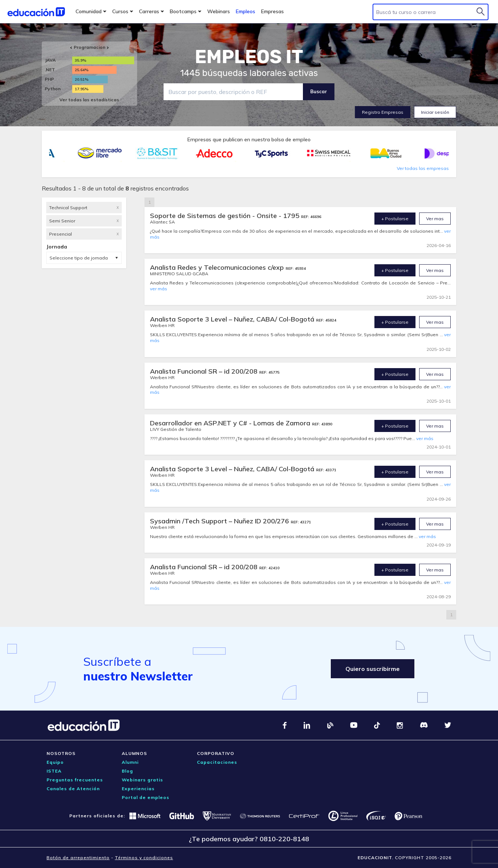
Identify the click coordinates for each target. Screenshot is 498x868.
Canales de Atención (73, 789)
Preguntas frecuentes (75, 780)
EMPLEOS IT (249, 57)
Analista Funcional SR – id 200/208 (205, 371)
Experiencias (138, 789)
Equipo (55, 762)
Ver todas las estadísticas (89, 100)
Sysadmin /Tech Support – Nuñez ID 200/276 (220, 521)
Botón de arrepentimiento (78, 858)
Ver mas (435, 219)
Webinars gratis (142, 780)
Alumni (130, 762)
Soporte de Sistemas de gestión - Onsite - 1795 (226, 216)
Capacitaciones (217, 762)
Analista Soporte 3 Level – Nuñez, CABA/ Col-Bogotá (233, 319)
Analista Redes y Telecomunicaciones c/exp (218, 267)
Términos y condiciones (144, 858)
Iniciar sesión (435, 112)
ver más (159, 289)
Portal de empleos (146, 797)
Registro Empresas (383, 112)
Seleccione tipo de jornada (79, 258)
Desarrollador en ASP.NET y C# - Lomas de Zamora (231, 423)
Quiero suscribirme (373, 669)
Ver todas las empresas (423, 168)
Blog (127, 771)
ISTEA (54, 771)
